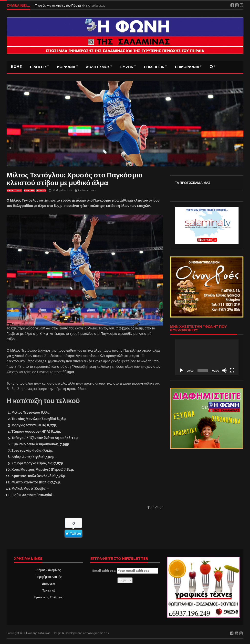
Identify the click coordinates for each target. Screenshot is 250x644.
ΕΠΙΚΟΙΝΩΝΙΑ (187, 67)
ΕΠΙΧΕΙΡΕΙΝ (154, 67)
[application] (207, 357)
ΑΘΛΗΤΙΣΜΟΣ (98, 67)
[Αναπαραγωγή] (181, 370)
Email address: (125, 571)
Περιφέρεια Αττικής (49, 577)
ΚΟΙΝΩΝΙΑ (66, 67)
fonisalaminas (87, 190)
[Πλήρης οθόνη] (232, 370)
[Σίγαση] (224, 370)
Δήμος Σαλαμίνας (49, 570)
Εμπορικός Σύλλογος (49, 597)
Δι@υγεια (48, 584)
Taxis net (49, 590)
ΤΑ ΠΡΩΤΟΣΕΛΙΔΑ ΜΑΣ (193, 183)
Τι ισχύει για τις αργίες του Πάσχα (58, 5)
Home (16, 67)
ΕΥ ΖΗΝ (127, 67)
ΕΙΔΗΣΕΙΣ (38, 67)
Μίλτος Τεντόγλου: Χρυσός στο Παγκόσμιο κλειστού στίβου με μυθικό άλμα (75, 179)
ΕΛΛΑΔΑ (41, 191)
